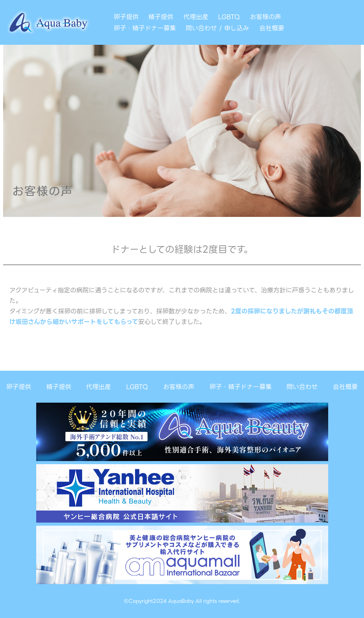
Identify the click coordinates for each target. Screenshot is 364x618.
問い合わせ (302, 387)
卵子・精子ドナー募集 (145, 28)
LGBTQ (229, 17)
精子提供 (161, 17)
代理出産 (196, 17)
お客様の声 (266, 17)
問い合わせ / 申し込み (217, 28)
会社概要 (272, 28)
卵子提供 (126, 17)
